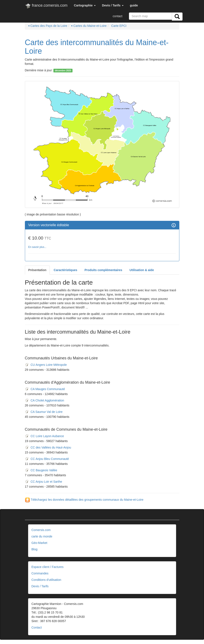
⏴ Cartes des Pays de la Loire (48, 26)
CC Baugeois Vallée (41, 470)
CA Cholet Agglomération (45, 400)
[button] (85, 5)
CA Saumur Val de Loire (44, 412)
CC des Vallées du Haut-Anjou (48, 447)
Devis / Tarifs (40, 586)
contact (117, 16)
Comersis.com (41, 530)
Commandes (40, 573)
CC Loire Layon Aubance (45, 436)
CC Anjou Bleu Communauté (47, 459)
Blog (35, 549)
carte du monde (42, 536)
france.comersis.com (46, 6)
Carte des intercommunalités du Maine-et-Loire (97, 47)
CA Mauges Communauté (45, 389)
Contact (37, 627)
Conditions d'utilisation (46, 580)
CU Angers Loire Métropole (46, 365)
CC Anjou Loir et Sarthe (44, 482)
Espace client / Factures (48, 567)
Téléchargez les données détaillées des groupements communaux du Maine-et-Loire (84, 500)
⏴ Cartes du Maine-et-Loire (89, 26)
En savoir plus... (37, 247)
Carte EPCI (119, 26)
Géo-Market (39, 543)
